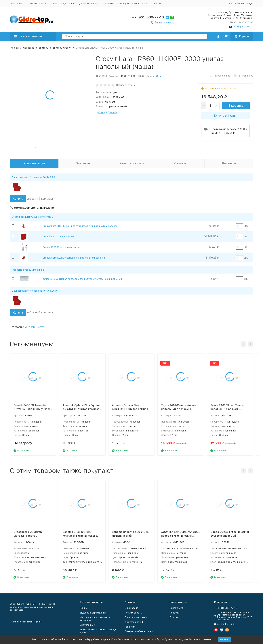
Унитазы (44, 48)
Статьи (174, 617)
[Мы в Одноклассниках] (227, 630)
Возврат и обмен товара (134, 4)
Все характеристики (108, 112)
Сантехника (176, 608)
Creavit (160, 76)
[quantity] (210, 106)
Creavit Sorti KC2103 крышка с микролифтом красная (74, 258)
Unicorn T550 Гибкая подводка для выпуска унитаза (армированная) (83, 279)
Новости (175, 613)
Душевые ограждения (93, 613)
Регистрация (246, 4)
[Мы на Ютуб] (216, 630)
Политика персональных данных (26, 622)
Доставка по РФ (89, 4)
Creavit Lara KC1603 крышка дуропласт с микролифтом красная (80, 226)
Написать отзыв (125, 85)
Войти (232, 4)
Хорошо (224, 639)
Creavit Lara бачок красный (58, 237)
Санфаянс (29, 48)
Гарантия (109, 4)
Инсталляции (87, 625)
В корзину (236, 106)
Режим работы (38, 4)
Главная (14, 48)
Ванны (84, 608)
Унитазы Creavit (62, 48)
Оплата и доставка (63, 4)
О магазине (17, 4)
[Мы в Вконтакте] (222, 630)
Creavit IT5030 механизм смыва (61, 247)
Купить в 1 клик (225, 116)
